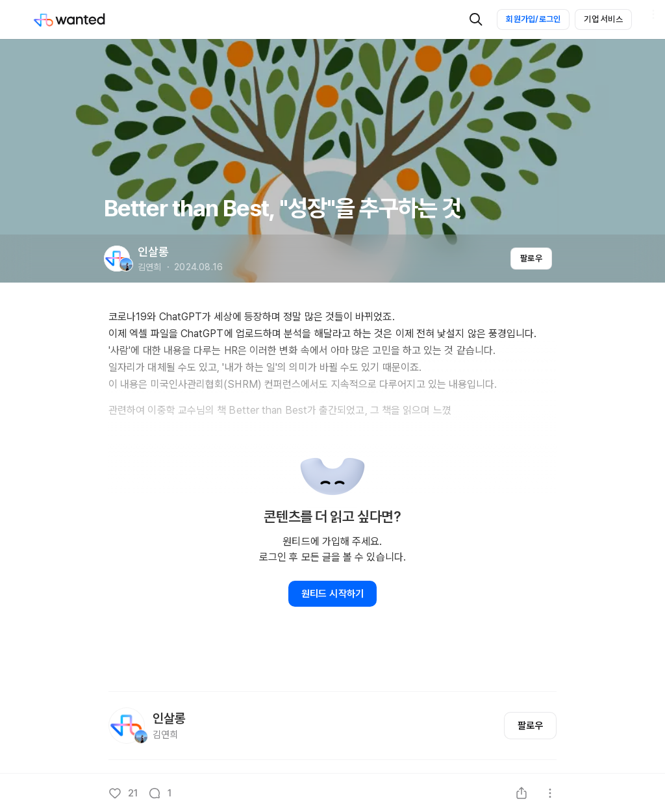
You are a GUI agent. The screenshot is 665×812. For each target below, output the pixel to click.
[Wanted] (82, 19)
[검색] (476, 19)
